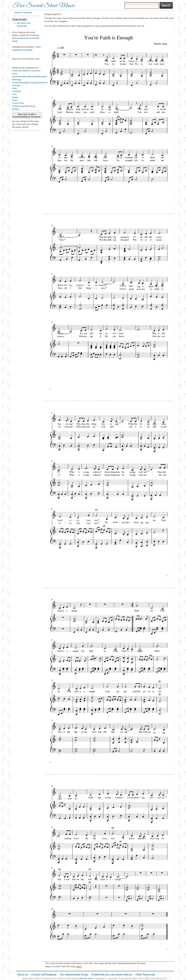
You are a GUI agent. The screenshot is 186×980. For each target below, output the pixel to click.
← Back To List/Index (22, 13)
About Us (23, 975)
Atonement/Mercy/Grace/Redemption (30, 76)
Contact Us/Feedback (44, 975)
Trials (15, 100)
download (22, 26)
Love (14, 94)
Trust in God (18, 103)
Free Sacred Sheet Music (44, 6)
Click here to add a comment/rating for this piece (27, 115)
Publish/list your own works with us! (112, 975)
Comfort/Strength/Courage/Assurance (30, 83)
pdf (19, 23)
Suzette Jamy (33, 59)
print (29, 23)
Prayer (15, 97)
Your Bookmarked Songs (74, 975)
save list (140, 26)
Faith (15, 88)
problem (58, 966)
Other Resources (145, 975)
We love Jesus (86, 979)
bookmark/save (64, 26)
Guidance (17, 91)
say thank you (23, 38)
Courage (16, 85)
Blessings (17, 80)
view (23, 23)
